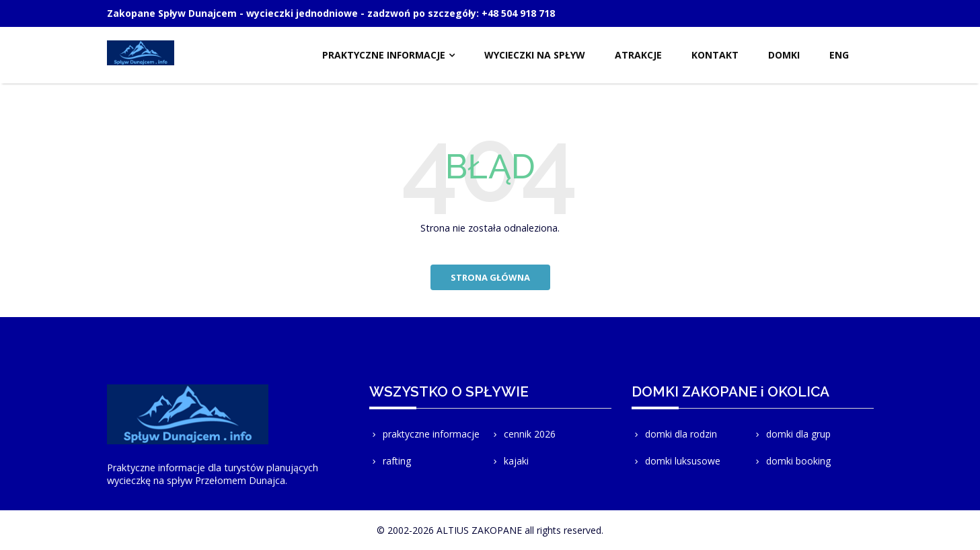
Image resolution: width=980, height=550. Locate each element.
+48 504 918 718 (518, 13)
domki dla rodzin (674, 434)
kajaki (510, 461)
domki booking (792, 461)
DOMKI (784, 55)
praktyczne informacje (424, 434)
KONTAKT (715, 55)
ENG (839, 55)
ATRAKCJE (638, 55)
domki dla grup (792, 434)
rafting (390, 461)
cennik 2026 (523, 434)
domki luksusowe (676, 461)
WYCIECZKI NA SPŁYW (535, 55)
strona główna (490, 277)
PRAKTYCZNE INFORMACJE (384, 55)
